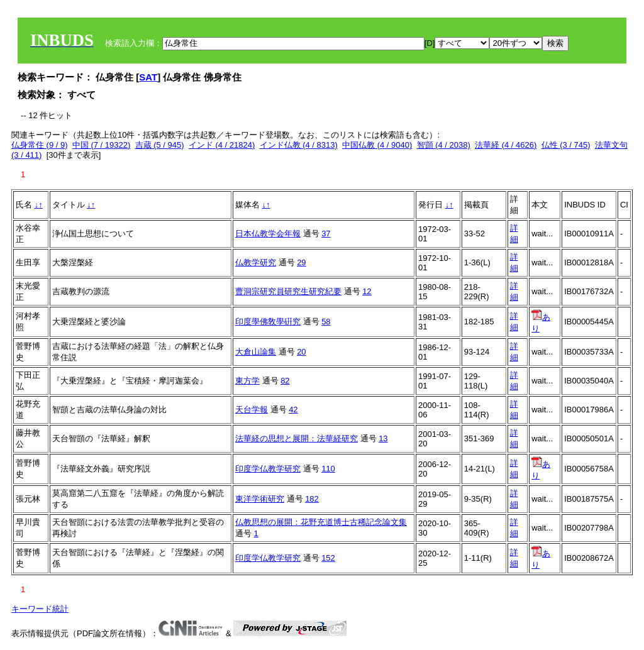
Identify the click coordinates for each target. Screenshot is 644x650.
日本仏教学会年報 (268, 234)
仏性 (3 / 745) (566, 145)
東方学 (247, 381)
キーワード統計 (40, 609)
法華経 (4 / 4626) (506, 145)
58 (326, 322)
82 (285, 381)
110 (328, 469)
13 (383, 438)
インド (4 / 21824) (222, 145)
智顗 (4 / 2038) (444, 145)
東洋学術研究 (260, 499)
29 (301, 262)
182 (312, 499)
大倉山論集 (256, 352)
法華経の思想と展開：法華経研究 (297, 438)
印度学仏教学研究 (268, 469)
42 (293, 410)
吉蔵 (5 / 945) (160, 145)
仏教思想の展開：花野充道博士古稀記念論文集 (321, 522)
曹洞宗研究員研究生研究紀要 (288, 291)
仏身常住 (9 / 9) (40, 145)
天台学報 (252, 410)
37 (326, 234)
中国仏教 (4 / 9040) (377, 145)
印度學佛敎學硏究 (268, 322)
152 (328, 558)
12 (367, 291)
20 (301, 352)
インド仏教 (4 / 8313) (299, 145)
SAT (148, 77)
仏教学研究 (256, 262)
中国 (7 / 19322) (102, 145)
